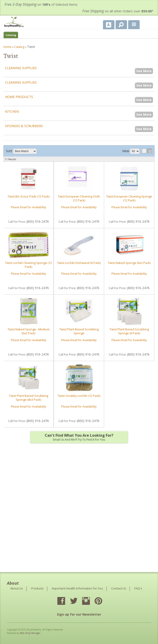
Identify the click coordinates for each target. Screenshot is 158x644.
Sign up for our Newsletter (79, 614)
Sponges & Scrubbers (24, 126)
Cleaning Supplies (21, 68)
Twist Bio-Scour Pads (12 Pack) (28, 196)
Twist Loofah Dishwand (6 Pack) (79, 263)
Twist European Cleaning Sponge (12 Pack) (129, 198)
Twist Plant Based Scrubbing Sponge (79, 331)
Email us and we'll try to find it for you (79, 437)
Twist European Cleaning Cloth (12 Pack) (79, 198)
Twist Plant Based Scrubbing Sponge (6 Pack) (129, 331)
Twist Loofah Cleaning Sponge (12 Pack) (28, 265)
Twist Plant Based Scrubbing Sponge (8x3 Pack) (29, 397)
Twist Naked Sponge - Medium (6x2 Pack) (29, 331)
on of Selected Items (41, 4)
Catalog (11, 35)
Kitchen (12, 111)
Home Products (19, 97)
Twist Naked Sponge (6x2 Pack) (129, 263)
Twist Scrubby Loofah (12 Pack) (79, 396)
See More (144, 71)
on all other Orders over (118, 11)
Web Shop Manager (30, 633)
